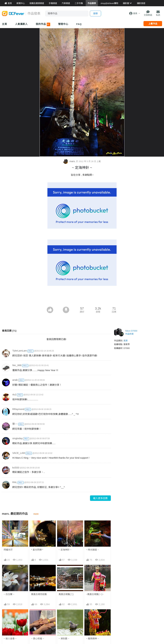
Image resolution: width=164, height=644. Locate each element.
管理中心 (63, 24)
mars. (70, 161)
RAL (15, 482)
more (36, 514)
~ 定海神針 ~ (65, 550)
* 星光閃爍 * (37, 550)
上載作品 (153, 24)
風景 (126, 341)
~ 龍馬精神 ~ (92, 615)
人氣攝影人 (21, 24)
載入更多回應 (100, 498)
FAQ (79, 24)
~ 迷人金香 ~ (10, 639)
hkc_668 (17, 365)
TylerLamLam (20, 351)
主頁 (4, 24)
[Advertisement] (82, 298)
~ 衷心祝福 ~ (37, 639)
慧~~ (15, 424)
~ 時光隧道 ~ (92, 550)
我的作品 (43, 24)
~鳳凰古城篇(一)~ (95, 594)
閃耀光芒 (8, 550)
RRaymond (18, 409)
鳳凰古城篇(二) (66, 594)
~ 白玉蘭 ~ (9, 594)
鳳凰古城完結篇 (39, 594)
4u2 (14, 394)
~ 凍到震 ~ (64, 615)
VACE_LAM (19, 453)
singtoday (17, 438)
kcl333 (16, 468)
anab (15, 380)
